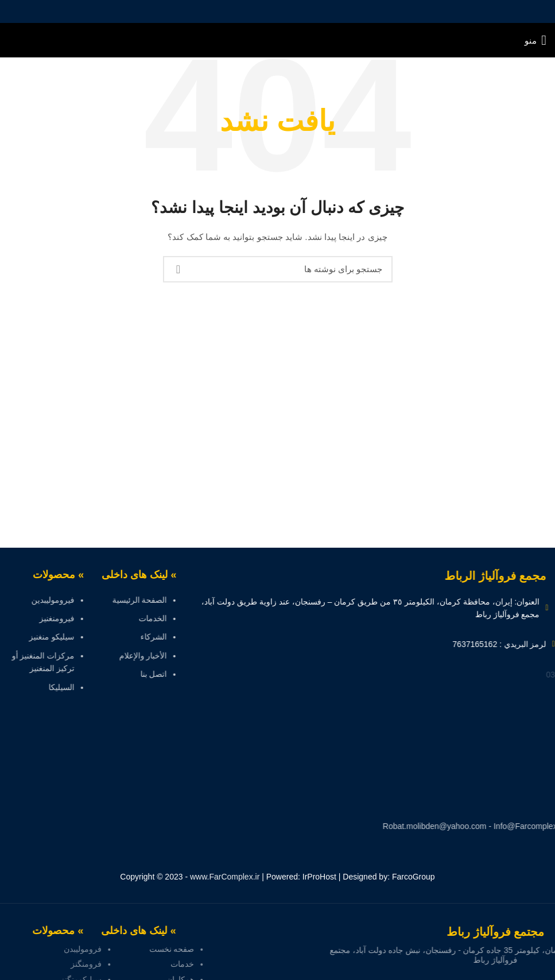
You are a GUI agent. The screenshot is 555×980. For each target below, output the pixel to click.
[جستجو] (278, 269)
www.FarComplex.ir (225, 877)
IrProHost (319, 877)
